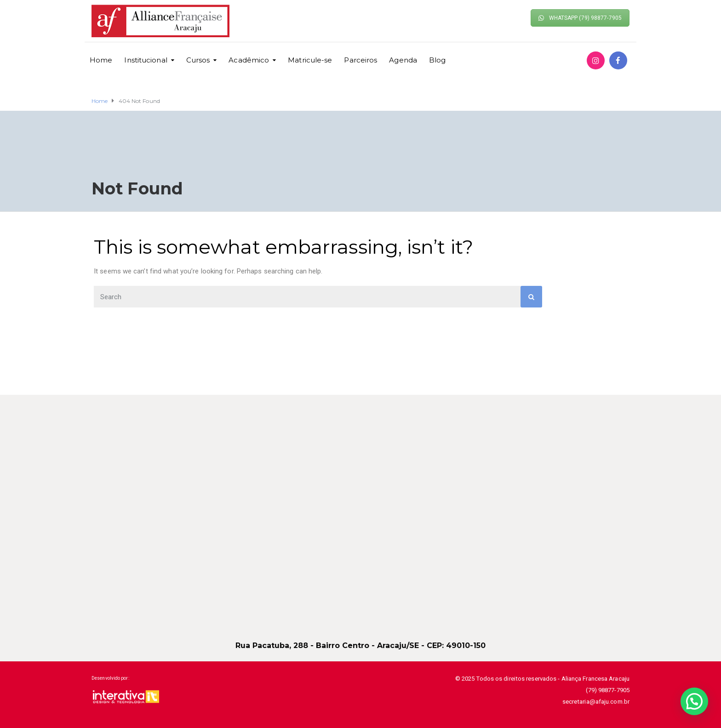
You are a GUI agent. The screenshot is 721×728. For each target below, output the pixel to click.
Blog (437, 60)
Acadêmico (249, 60)
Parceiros (360, 60)
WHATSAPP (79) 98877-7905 (580, 18)
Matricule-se (310, 60)
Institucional (146, 60)
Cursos (198, 60)
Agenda (403, 60)
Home (101, 60)
